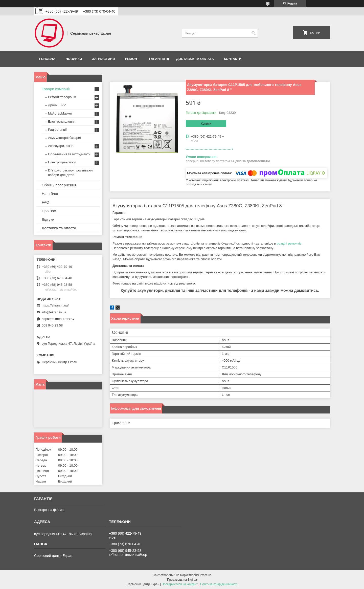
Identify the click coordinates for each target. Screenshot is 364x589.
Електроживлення (62, 122)
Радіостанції (57, 130)
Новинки (74, 59)
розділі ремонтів (289, 243)
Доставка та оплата (195, 59)
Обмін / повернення (59, 185)
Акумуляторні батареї (64, 138)
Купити (206, 124)
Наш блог (50, 194)
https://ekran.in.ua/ (55, 305)
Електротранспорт (62, 162)
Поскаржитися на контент (180, 584)
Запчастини (103, 59)
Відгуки (48, 219)
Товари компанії (56, 89)
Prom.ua (206, 575)
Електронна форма (49, 510)
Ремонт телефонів (62, 97)
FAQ (45, 202)
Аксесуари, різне (61, 146)
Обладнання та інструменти (69, 154)
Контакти (233, 59)
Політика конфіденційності (219, 584)
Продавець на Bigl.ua (182, 580)
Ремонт (132, 59)
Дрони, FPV (57, 105)
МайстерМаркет (60, 113)
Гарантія (157, 59)
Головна (47, 59)
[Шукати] (253, 33)
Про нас (49, 211)
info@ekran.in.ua (54, 312)
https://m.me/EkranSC (58, 319)
